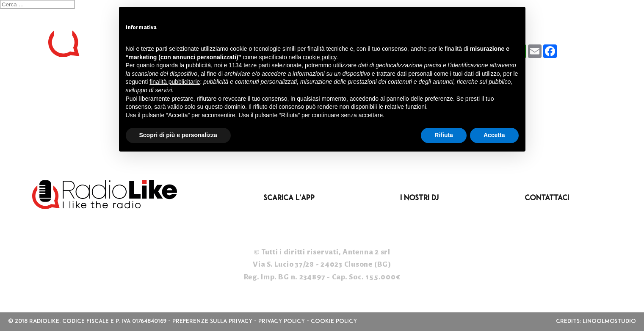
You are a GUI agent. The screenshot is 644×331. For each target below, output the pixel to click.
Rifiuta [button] (444, 135)
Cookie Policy (334, 321)
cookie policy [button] (319, 57)
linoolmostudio (609, 321)
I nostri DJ (419, 198)
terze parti (257, 65)
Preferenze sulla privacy (212, 321)
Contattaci (547, 198)
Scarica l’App (289, 198)
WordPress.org (35, 149)
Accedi (15, 112)
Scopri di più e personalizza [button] (178, 135)
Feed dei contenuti (44, 124)
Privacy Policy (282, 321)
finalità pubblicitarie (175, 82)
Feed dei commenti (43, 137)
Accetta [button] (494, 135)
